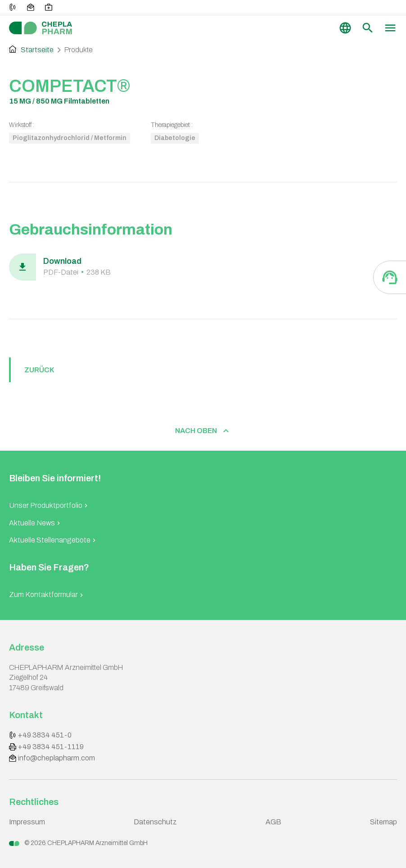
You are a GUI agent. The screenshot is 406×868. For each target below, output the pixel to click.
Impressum (27, 822)
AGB (273, 822)
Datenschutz (155, 822)
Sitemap (383, 822)
